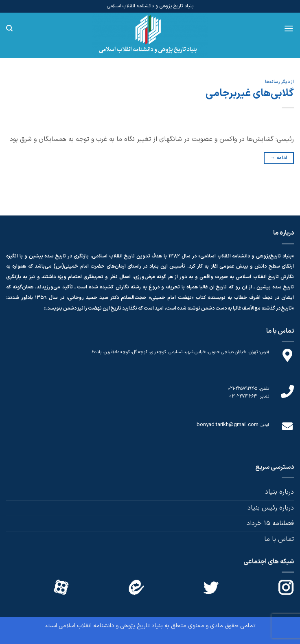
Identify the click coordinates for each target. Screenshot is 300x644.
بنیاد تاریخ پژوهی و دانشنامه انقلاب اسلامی (111, 626)
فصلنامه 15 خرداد (270, 523)
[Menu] (289, 29)
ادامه (279, 158)
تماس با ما (279, 539)
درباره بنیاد (279, 492)
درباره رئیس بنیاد (271, 508)
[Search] (9, 28)
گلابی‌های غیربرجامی (250, 93)
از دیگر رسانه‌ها (279, 82)
